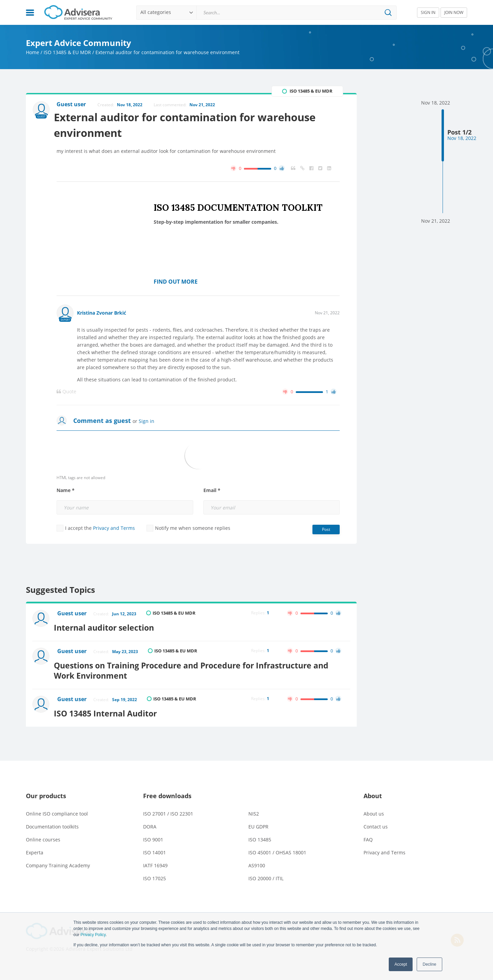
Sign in (147, 422)
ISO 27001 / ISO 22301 (168, 809)
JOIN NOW (454, 12)
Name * (66, 492)
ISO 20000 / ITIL (266, 874)
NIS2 (254, 809)
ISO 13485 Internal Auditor (112, 708)
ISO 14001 (155, 848)
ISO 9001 (153, 835)
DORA (150, 822)
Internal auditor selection (110, 627)
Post (326, 531)
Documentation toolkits (52, 822)
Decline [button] (429, 964)
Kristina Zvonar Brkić (102, 314)
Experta (35, 848)
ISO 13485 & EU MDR (67, 52)
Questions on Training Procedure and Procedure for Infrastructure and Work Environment (202, 668)
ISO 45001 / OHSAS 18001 (277, 848)
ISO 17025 (155, 874)
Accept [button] (401, 964)
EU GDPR (258, 822)
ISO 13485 (260, 835)
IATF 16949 (155, 861)
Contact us (376, 822)
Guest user (73, 615)
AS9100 (257, 861)
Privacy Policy (93, 935)
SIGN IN (428, 12)
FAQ (368, 835)
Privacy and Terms (114, 529)
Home (33, 52)
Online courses (43, 835)
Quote (66, 393)
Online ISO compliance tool (57, 809)
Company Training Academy (58, 861)
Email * (212, 492)
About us (374, 809)
